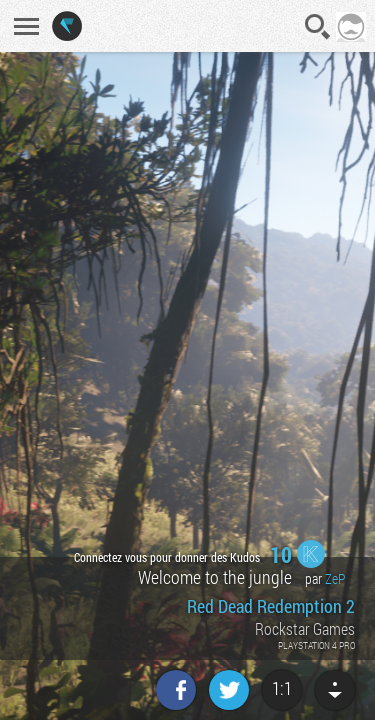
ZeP (335, 578)
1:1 (282, 688)
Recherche (318, 27)
